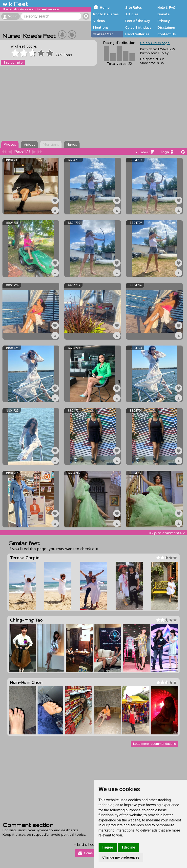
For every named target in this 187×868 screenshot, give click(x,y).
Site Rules (134, 7)
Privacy (164, 21)
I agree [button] (108, 847)
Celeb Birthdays (138, 27)
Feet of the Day (138, 21)
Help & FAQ (166, 7)
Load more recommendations (155, 744)
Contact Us (166, 34)
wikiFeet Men (103, 34)
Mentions (101, 27)
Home (105, 7)
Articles (132, 14)
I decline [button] (129, 847)
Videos (99, 21)
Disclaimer (166, 27)
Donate (163, 14)
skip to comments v (167, 533)
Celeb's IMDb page (155, 43)
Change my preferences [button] (121, 857)
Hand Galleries (137, 34)
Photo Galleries (106, 14)
